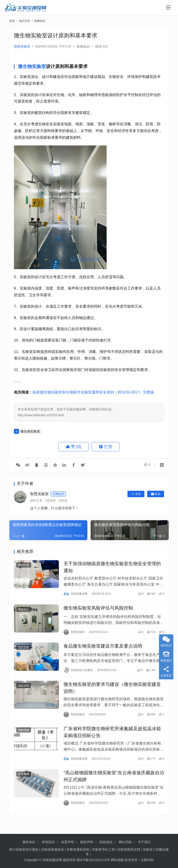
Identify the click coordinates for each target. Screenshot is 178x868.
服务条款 (29, 842)
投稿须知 (106, 842)
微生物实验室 (32, 66)
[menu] (168, 7)
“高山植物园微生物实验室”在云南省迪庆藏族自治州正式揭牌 (114, 786)
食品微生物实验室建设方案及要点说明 (103, 650)
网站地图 (117, 860)
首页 (12, 21)
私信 (156, 494)
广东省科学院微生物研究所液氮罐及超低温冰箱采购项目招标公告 (112, 740)
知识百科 (24, 652)
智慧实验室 (22, 46)
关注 (136, 494)
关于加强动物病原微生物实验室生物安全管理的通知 (112, 568)
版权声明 (87, 842)
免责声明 (67, 842)
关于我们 (144, 842)
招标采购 (24, 738)
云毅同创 (147, 860)
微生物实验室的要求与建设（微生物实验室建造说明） (112, 694)
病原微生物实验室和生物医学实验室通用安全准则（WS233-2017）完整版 (93, 392)
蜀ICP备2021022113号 (93, 860)
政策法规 (24, 566)
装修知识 (83, 46)
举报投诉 (48, 842)
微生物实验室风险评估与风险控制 (98, 610)
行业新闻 (24, 784)
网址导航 (125, 842)
